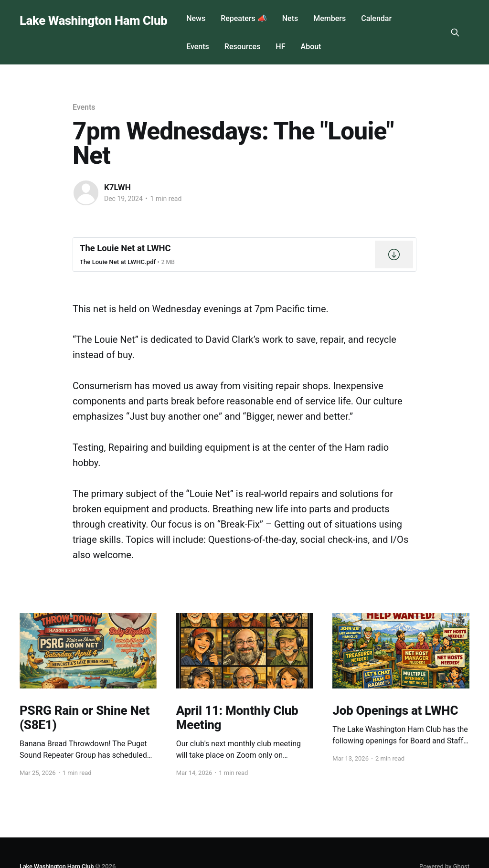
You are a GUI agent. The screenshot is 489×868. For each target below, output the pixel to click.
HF (280, 47)
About (311, 47)
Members (330, 18)
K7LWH (117, 187)
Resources (243, 47)
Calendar (376, 18)
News (196, 18)
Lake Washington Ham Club (93, 21)
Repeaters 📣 (244, 18)
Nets (290, 18)
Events (198, 47)
